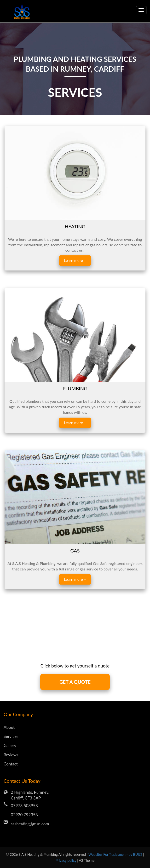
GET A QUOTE (75, 682)
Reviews (11, 755)
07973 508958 (24, 806)
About (9, 727)
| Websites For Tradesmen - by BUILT (115, 854)
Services (11, 736)
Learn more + (75, 260)
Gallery (10, 745)
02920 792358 (24, 815)
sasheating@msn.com (30, 824)
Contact (11, 764)
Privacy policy (66, 860)
